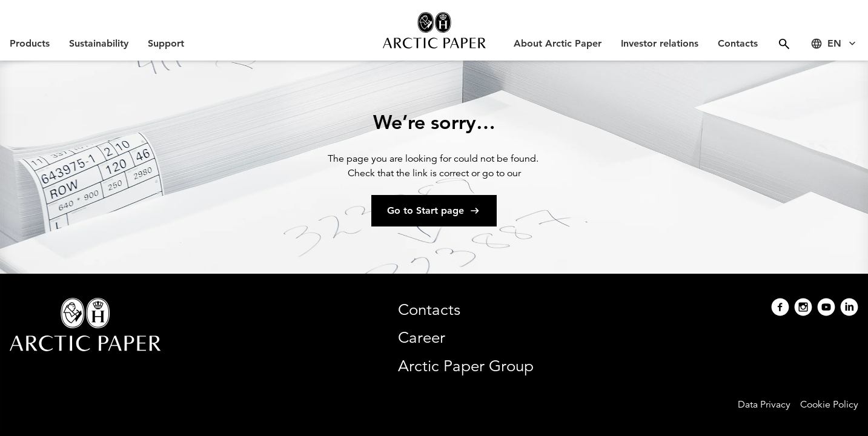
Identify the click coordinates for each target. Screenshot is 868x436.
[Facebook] (780, 309)
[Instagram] (803, 309)
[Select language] (834, 44)
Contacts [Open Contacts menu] (738, 43)
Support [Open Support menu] (166, 43)
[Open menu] (784, 44)
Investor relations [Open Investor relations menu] (660, 43)
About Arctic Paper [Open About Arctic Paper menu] (558, 43)
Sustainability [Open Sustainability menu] (99, 43)
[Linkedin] (849, 309)
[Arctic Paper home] (434, 30)
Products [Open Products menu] (30, 43)
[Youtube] (826, 309)
